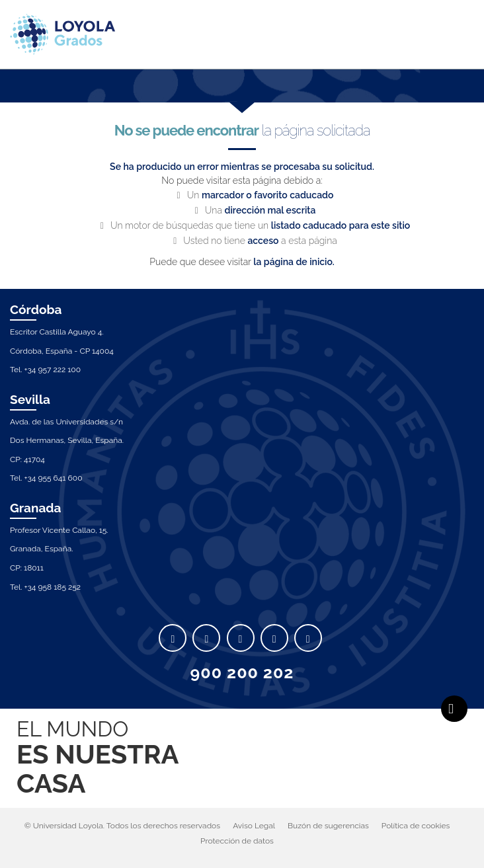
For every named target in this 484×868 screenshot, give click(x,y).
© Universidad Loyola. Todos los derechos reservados (122, 826)
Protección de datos (237, 841)
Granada (36, 508)
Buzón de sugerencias (328, 826)
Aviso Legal (254, 826)
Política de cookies (416, 826)
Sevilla (30, 399)
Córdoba (36, 309)
